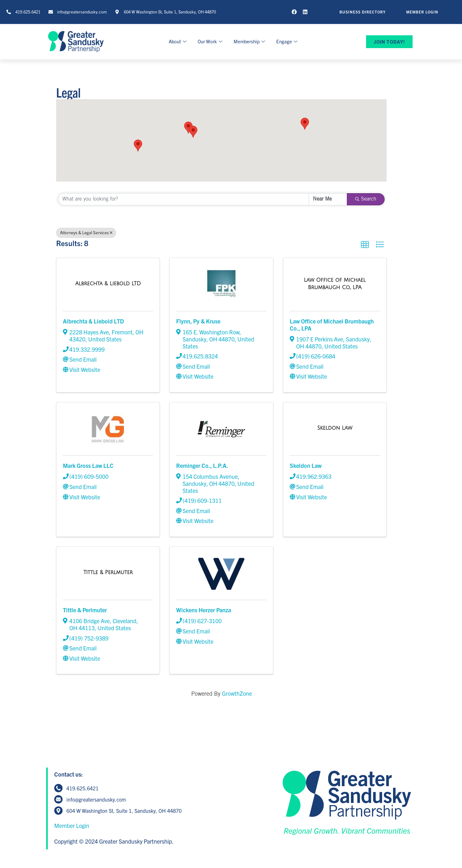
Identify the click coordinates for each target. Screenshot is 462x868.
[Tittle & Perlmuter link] (108, 572)
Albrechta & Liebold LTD (93, 321)
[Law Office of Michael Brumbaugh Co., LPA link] (335, 283)
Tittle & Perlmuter (85, 610)
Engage (288, 41)
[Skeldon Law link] (335, 428)
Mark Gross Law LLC (88, 465)
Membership (250, 41)
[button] (138, 146)
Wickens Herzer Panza (204, 610)
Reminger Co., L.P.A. (202, 465)
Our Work (211, 41)
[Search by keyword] (184, 199)
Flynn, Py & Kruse (198, 321)
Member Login (72, 825)
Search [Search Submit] (366, 199)
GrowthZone (237, 693)
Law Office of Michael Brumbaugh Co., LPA (332, 325)
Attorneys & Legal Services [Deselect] (86, 232)
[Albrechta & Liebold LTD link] (108, 283)
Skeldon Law (306, 465)
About (178, 41)
